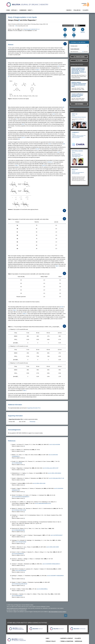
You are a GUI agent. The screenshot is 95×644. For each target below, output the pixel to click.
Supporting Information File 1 (34, 408)
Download (32, 422)
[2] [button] (9, 76)
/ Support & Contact (67, 638)
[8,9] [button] (23, 124)
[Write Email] (19, 20)
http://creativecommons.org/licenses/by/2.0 (17, 608)
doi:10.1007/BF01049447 (57, 535)
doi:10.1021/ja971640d (21, 542)
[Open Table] (64, 219)
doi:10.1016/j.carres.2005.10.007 (51, 468)
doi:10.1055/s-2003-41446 (39, 483)
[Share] (65, 35)
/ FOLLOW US (77, 10)
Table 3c (25, 314)
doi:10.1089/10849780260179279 (43, 503)
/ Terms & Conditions (67, 641)
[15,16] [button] (37, 149)
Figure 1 (38, 70)
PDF (65, 32)
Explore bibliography (75, 49)
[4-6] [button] (54, 114)
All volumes (79, 60)
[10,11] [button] (23, 137)
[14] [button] (64, 144)
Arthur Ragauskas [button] (29, 20)
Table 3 (15, 310)
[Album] (74, 29)
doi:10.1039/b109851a (42, 589)
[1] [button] (58, 66)
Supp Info (83, 32)
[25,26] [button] (62, 307)
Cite (74, 38)
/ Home (8, 10)
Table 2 (57, 266)
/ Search (69, 10)
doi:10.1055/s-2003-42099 (53, 547)
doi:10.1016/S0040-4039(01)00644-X (51, 564)
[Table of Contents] (65, 44)
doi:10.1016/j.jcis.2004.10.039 (19, 510)
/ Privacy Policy (51, 641)
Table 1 (17, 165)
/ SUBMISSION (23, 10)
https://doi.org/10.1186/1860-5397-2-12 (32, 29)
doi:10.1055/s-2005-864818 (55, 473)
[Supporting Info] (83, 29)
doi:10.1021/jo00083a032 (18, 554)
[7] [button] (17, 119)
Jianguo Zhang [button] (13, 20)
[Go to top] (66, 615)
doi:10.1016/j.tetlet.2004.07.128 (57, 478)
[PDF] (65, 29)
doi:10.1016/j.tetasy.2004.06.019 (20, 584)
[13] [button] (50, 144)
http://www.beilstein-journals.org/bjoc (57, 612)
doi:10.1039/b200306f (17, 463)
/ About (30, 10)
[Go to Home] (17, 640)
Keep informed (79, 104)
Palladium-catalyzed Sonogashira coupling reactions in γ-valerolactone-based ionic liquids (79, 84)
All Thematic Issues (79, 57)
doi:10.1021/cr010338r (55, 445)
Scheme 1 (50, 162)
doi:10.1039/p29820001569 (18, 530)
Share (65, 38)
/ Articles (14, 10)
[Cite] (74, 35)
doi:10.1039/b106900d (17, 596)
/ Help (47, 638)
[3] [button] (63, 107)
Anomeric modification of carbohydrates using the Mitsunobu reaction (77, 95)
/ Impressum (78, 641)
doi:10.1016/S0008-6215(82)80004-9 (21, 497)
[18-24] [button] (44, 165)
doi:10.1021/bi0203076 (21, 570)
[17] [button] (58, 152)
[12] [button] (19, 139)
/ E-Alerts (85, 10)
